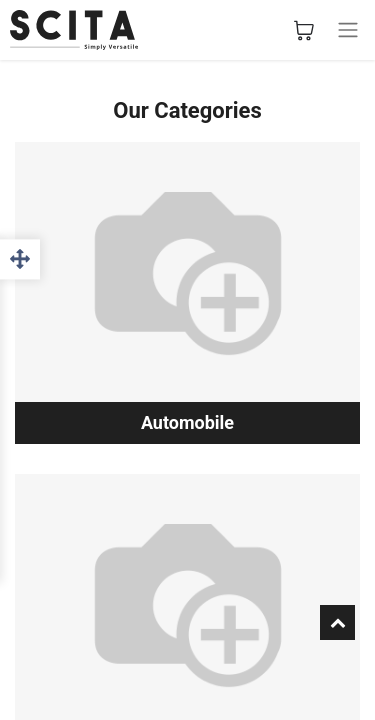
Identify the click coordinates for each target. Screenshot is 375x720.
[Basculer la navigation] (348, 30)
